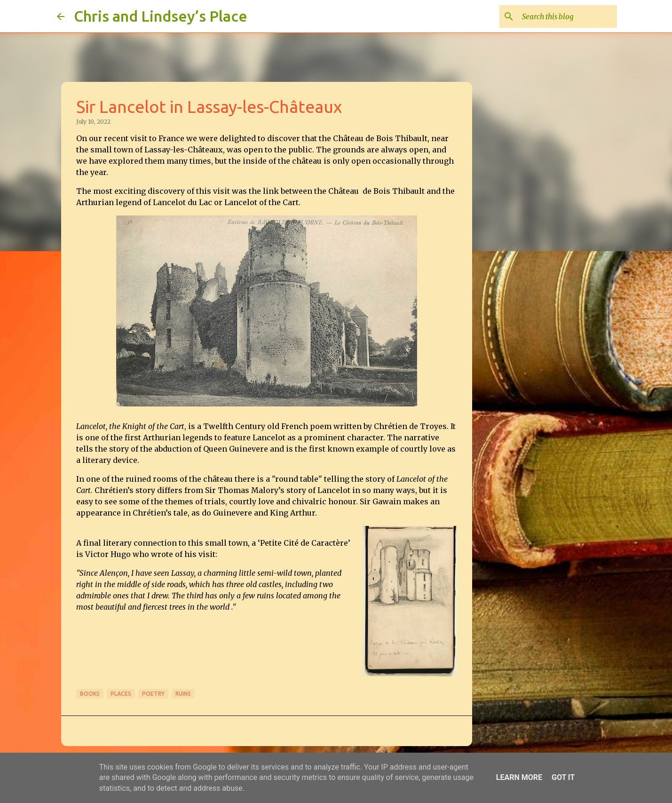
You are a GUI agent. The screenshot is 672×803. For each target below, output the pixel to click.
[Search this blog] (568, 16)
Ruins (183, 694)
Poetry (153, 694)
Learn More (519, 777)
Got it (563, 777)
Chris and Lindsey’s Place (161, 16)
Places (121, 694)
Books (90, 694)
